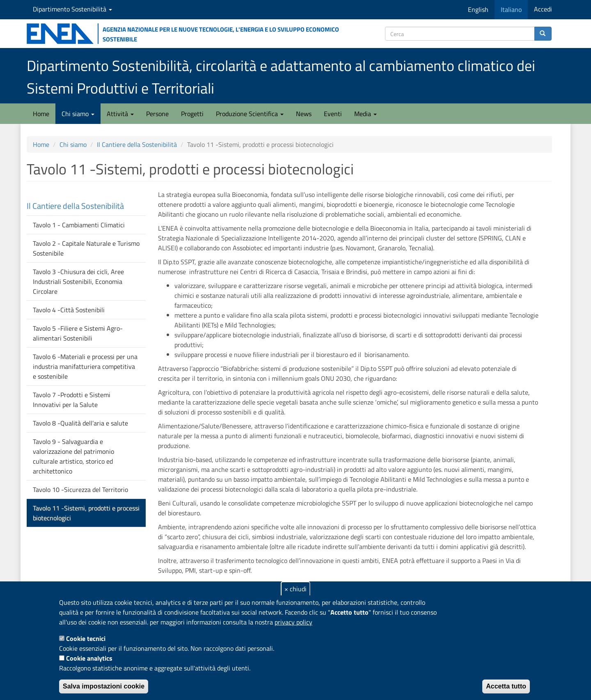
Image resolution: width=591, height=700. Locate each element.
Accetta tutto (506, 686)
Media (365, 114)
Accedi (543, 9)
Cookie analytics (89, 658)
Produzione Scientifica (250, 114)
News (304, 114)
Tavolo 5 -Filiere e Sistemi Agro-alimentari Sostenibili (78, 333)
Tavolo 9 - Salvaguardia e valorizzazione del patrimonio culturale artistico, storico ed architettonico (73, 456)
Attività (120, 114)
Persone (157, 114)
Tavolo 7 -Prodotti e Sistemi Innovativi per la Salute (72, 400)
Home (41, 114)
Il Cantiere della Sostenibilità (137, 144)
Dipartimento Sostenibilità (72, 9)
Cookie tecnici (86, 638)
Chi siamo (78, 114)
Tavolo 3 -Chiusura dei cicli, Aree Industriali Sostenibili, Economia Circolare (78, 281)
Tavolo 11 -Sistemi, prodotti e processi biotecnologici (86, 513)
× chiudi (295, 589)
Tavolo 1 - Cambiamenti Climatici (79, 225)
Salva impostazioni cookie (104, 686)
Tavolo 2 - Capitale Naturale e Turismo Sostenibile (86, 248)
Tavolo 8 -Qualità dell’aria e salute (80, 423)
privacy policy (293, 622)
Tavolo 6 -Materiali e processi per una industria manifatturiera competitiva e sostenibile (85, 366)
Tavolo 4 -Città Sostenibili (69, 310)
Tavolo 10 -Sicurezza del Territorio (80, 490)
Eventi (333, 114)
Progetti (192, 114)
